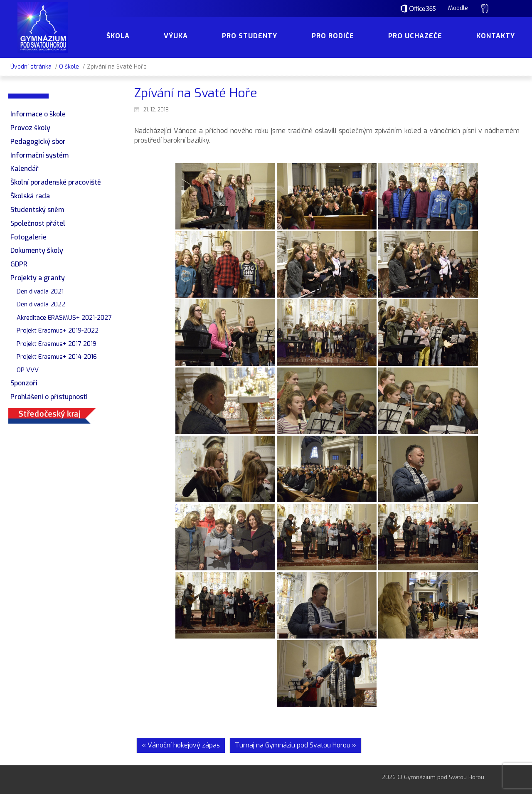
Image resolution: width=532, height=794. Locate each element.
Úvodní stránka (31, 67)
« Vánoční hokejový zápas (181, 745)
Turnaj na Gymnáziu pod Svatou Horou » (296, 745)
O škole (69, 67)
